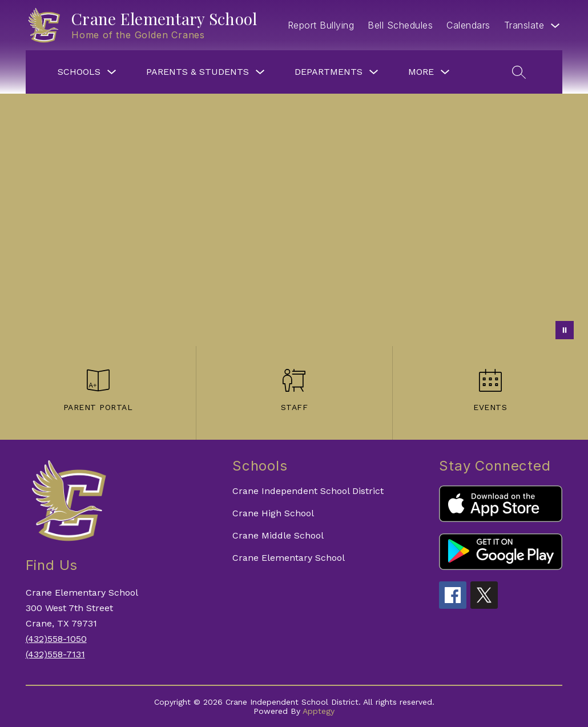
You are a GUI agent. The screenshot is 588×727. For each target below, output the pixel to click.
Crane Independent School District (308, 491)
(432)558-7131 (55, 654)
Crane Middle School (278, 535)
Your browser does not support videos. (294, 220)
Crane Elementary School (289, 558)
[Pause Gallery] (565, 330)
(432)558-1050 (56, 639)
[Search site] (519, 72)
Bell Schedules (400, 25)
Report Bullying (321, 25)
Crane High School (273, 513)
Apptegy (319, 711)
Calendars (468, 25)
